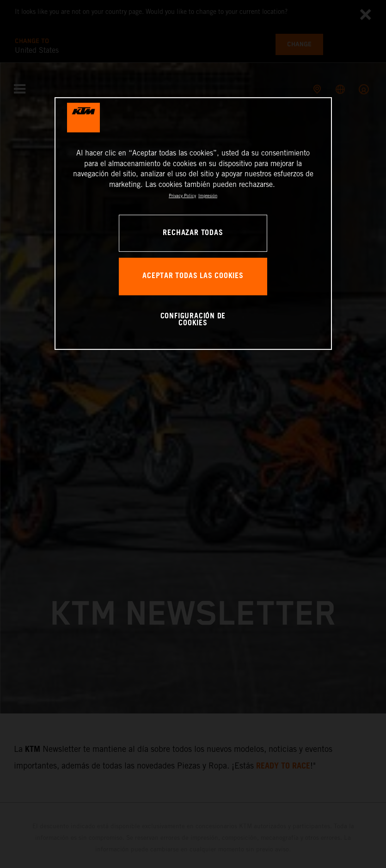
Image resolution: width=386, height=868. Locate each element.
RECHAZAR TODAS (193, 233)
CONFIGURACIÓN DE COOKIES (193, 320)
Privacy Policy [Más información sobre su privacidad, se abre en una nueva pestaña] (182, 195)
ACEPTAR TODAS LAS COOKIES (193, 276)
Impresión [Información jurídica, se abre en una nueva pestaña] (208, 195)
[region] (193, 224)
